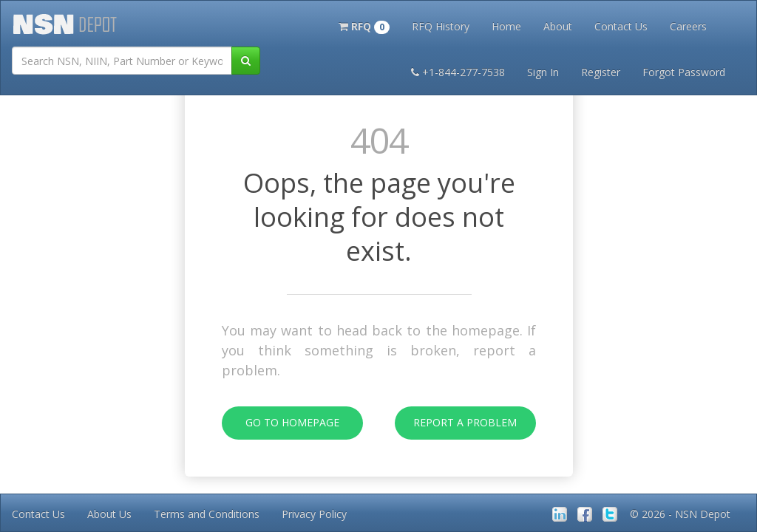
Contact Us (621, 26)
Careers (688, 26)
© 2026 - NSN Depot (680, 514)
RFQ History (441, 26)
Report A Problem (456, 423)
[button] (364, 25)
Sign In (543, 72)
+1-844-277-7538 (458, 72)
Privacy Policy (314, 514)
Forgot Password (684, 72)
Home (506, 26)
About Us (109, 514)
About (558, 26)
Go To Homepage (281, 423)
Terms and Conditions (207, 514)
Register (601, 72)
